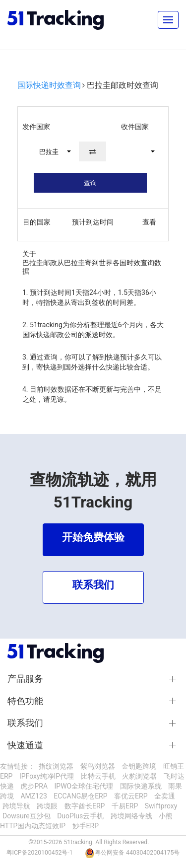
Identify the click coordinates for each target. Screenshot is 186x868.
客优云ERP (131, 796)
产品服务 (25, 679)
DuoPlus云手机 (80, 816)
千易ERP (125, 806)
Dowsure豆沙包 (27, 816)
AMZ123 (33, 796)
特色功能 (25, 701)
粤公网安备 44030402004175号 (137, 853)
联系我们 (25, 723)
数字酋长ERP (85, 806)
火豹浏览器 (139, 776)
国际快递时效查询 (49, 85)
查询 (90, 183)
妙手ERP (86, 826)
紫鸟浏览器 (98, 766)
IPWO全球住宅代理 (84, 786)
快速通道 (25, 745)
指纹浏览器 (56, 766)
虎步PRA (34, 786)
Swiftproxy (161, 806)
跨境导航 (16, 806)
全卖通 (165, 796)
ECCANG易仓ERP (80, 796)
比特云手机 (98, 776)
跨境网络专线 (131, 816)
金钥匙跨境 (139, 766)
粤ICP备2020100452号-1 (40, 853)
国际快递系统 (141, 786)
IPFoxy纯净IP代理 (47, 776)
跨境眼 (47, 806)
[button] (51, 151)
